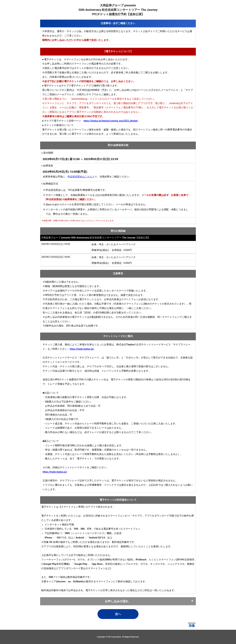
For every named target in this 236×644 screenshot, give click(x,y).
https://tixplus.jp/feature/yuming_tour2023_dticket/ (111, 121)
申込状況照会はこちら (80, 177)
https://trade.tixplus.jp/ (82, 349)
